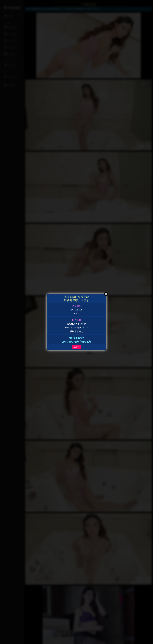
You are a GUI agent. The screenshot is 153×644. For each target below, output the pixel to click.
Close (106, 294)
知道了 (76, 347)
